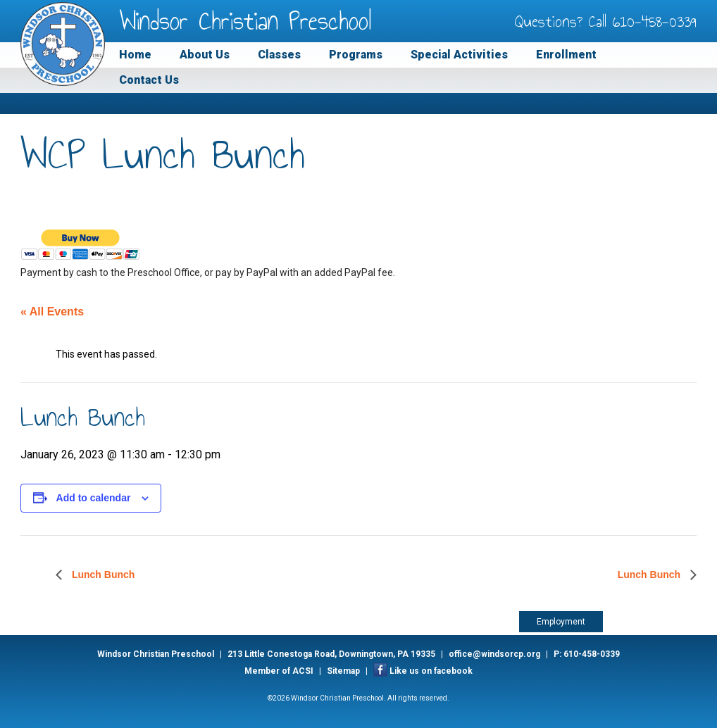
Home (135, 55)
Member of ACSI (279, 671)
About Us (205, 55)
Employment (561, 622)
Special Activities (459, 55)
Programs (356, 55)
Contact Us (149, 80)
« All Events (52, 312)
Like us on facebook (431, 671)
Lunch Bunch (102, 575)
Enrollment (566, 55)
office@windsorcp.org (494, 654)
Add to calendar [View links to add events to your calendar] (94, 498)
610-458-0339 (655, 21)
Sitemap (343, 671)
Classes (279, 55)
